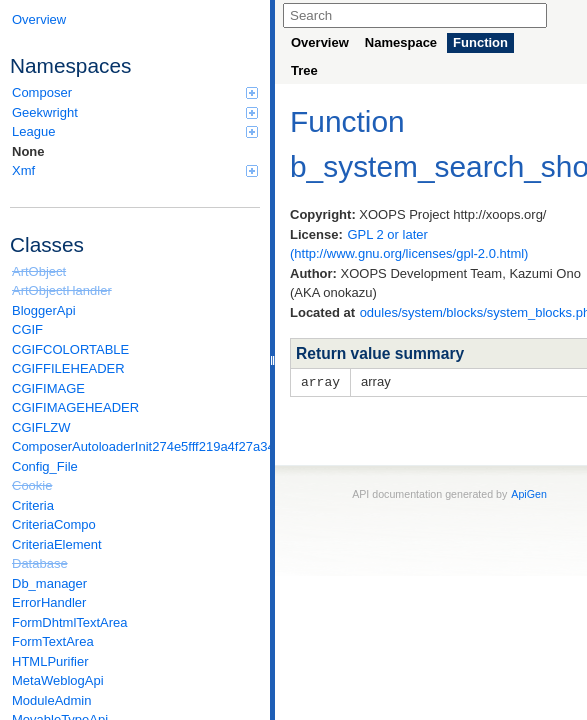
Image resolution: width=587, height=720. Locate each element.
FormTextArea (53, 641)
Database (40, 563)
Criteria (33, 505)
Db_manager (49, 583)
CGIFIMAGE (48, 388)
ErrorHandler (49, 602)
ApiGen (529, 493)
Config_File (45, 466)
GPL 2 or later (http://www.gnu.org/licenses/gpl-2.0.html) (409, 244)
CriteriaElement (57, 544)
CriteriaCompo (54, 524)
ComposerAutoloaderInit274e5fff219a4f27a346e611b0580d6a (136, 446)
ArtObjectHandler (62, 290)
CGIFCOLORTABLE (70, 349)
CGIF (27, 329)
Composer (135, 92)
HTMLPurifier (50, 661)
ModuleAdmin (52, 700)
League (135, 131)
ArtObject (39, 271)
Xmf (135, 170)
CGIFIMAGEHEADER (75, 407)
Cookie (32, 485)
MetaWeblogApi (58, 680)
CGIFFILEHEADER (68, 368)
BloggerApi (44, 310)
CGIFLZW (41, 427)
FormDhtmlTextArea (70, 622)
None (28, 151)
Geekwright (135, 112)
